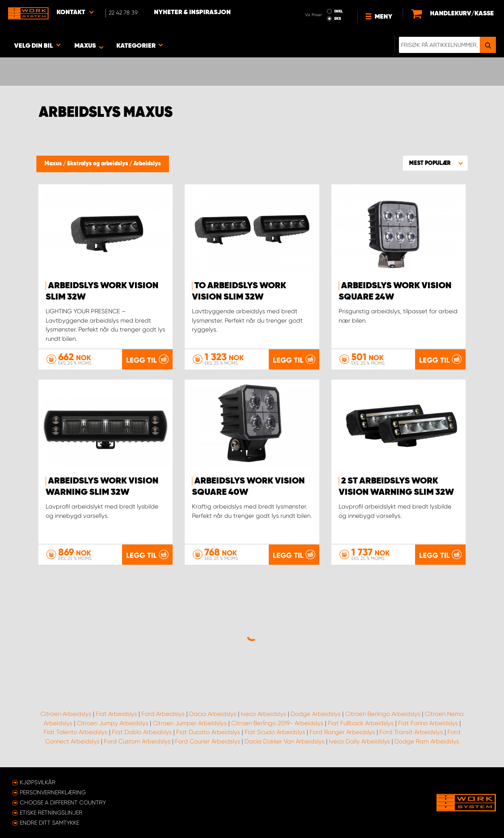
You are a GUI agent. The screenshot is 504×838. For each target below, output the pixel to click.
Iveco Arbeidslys (264, 714)
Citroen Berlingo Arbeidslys (383, 714)
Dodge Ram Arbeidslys (427, 741)
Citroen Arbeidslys (66, 714)
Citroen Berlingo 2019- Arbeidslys (277, 723)
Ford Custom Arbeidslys (137, 741)
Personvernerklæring (53, 792)
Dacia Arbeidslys (213, 714)
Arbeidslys (147, 164)
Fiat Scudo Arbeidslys (275, 732)
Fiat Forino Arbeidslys (428, 723)
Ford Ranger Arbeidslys (342, 732)
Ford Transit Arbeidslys (411, 732)
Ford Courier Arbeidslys (208, 741)
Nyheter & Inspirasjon (192, 13)
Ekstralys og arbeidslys (98, 164)
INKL (338, 11)
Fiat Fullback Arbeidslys (361, 723)
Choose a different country (63, 802)
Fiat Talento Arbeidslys (76, 732)
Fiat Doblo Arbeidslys (142, 732)
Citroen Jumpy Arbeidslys (113, 723)
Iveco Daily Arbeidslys (360, 741)
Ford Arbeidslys (163, 714)
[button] (435, 163)
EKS (338, 19)
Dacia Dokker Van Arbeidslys (285, 741)
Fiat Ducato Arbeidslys (208, 732)
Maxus (54, 164)
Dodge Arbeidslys (316, 714)
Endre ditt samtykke (50, 823)
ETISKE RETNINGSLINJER (51, 813)
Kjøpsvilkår (38, 782)
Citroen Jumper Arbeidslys (190, 723)
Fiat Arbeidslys (116, 714)
